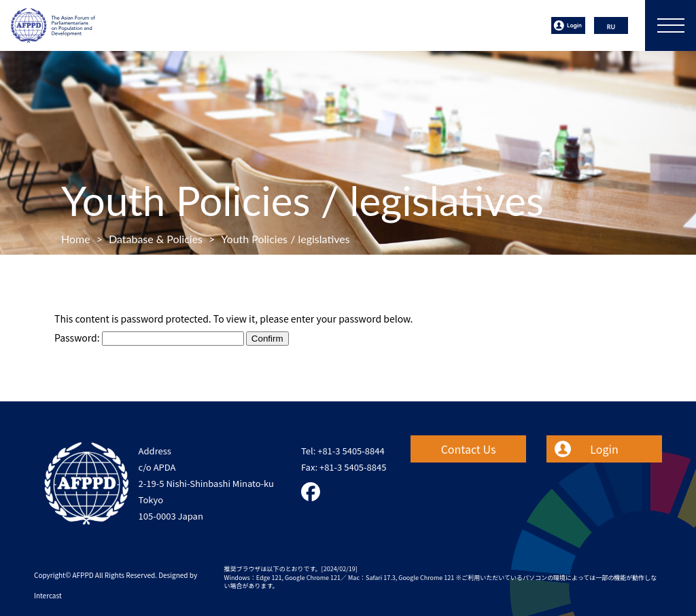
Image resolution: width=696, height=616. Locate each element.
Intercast (48, 595)
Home (76, 239)
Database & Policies (156, 239)
